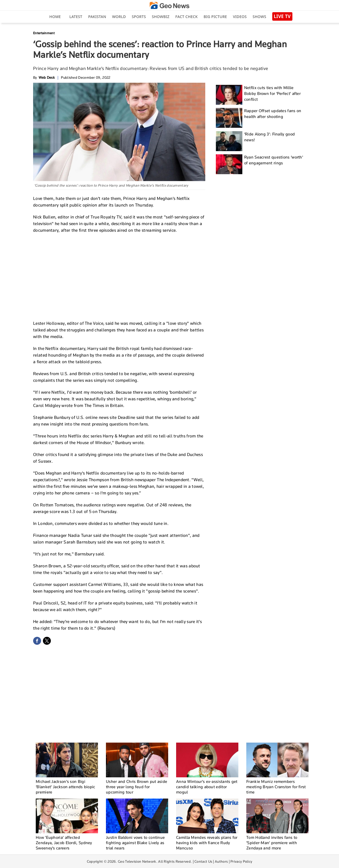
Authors (221, 861)
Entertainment (44, 33)
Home (55, 17)
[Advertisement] (119, 276)
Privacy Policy (241, 861)
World (119, 17)
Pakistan (97, 17)
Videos (240, 17)
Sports (139, 17)
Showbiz (160, 17)
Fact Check (186, 17)
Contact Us (203, 861)
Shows (259, 17)
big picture (215, 17)
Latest (76, 17)
